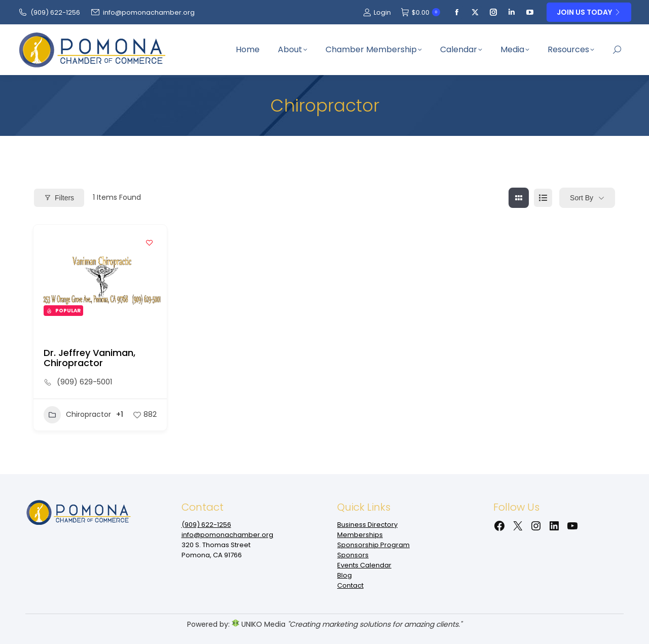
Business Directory (367, 525)
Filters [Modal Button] (59, 198)
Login (377, 12)
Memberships (360, 535)
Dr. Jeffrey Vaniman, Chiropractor (89, 358)
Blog (345, 575)
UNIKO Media (259, 624)
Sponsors (353, 555)
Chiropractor (77, 415)
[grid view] (519, 198)
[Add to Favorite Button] (149, 242)
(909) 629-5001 (84, 382)
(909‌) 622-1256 (49, 12)
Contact (350, 585)
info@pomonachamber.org (142, 12)
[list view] (543, 198)
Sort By (582, 198)
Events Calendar (364, 565)
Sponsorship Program (373, 545)
